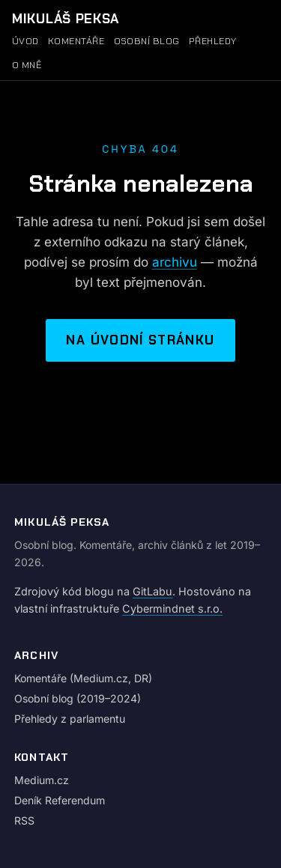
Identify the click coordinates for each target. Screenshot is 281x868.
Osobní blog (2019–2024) (78, 698)
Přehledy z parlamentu (70, 719)
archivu (175, 262)
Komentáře (76, 41)
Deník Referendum (60, 800)
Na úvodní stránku (140, 340)
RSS (24, 820)
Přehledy (213, 41)
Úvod (25, 41)
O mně (27, 65)
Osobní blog (147, 41)
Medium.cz (42, 780)
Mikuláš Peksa (66, 19)
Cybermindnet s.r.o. (172, 608)
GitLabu (152, 591)
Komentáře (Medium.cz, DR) (83, 678)
